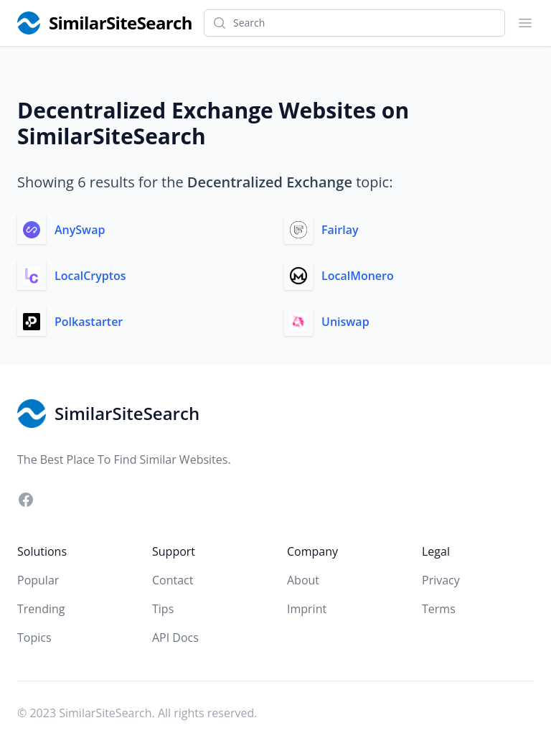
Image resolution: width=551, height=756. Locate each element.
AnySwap (80, 230)
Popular (38, 580)
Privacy (441, 580)
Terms (439, 609)
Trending (41, 609)
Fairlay (340, 230)
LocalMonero (358, 276)
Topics (34, 638)
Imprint (307, 609)
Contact (173, 580)
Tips (163, 609)
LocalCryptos (90, 276)
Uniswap (345, 322)
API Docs (175, 638)
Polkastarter (89, 322)
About (303, 580)
